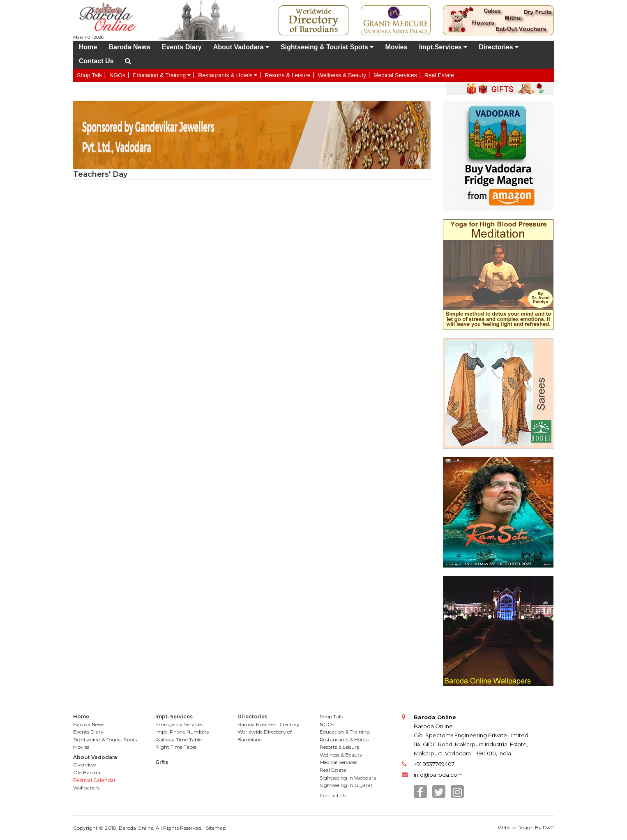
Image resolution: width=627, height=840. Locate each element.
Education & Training (162, 75)
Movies (396, 47)
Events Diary (182, 47)
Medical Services (395, 75)
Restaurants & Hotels (228, 75)
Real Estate (439, 75)
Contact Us (96, 61)
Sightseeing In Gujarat (346, 785)
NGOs (117, 75)
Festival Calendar (95, 780)
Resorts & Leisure (287, 75)
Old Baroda (87, 772)
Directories (499, 47)
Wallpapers (86, 788)
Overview (85, 765)
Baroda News (129, 47)
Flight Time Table (176, 747)
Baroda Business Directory (269, 724)
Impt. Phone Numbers (182, 732)
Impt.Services (443, 47)
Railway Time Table (179, 740)
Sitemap (216, 828)
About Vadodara (241, 47)
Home (88, 47)
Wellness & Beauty (342, 75)
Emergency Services (179, 724)
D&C (548, 827)
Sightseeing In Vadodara (348, 778)
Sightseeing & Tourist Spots (327, 47)
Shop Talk (89, 75)
